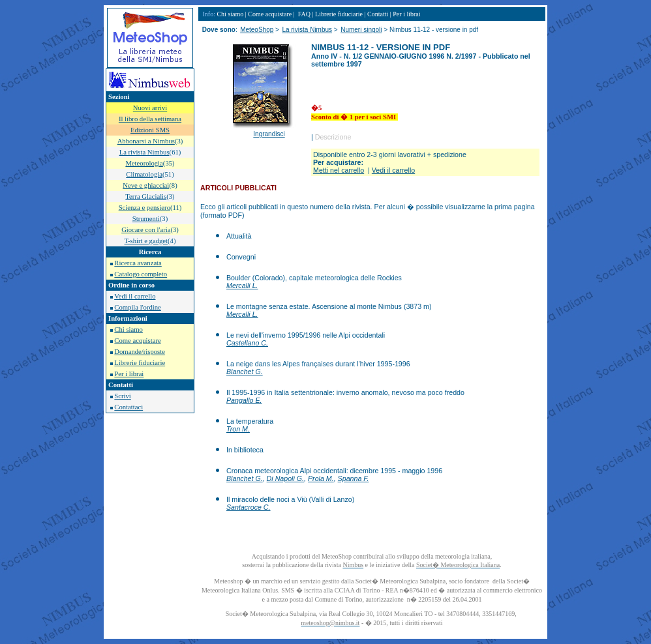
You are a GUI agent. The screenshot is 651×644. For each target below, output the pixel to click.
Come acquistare (137, 341)
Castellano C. (247, 343)
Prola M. (321, 478)
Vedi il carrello (135, 296)
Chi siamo (129, 329)
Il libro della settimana (150, 119)
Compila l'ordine (137, 307)
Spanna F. (354, 478)
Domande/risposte (140, 352)
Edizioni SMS (150, 130)
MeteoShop (257, 30)
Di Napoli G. (285, 478)
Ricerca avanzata (138, 263)
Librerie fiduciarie (140, 363)
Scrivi (122, 396)
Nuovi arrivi (150, 108)
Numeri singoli (361, 30)
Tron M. (238, 429)
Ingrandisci (269, 134)
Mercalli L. (242, 285)
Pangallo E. (244, 400)
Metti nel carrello (339, 170)
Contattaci (129, 407)
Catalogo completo (141, 274)
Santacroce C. (249, 507)
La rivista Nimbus (307, 30)
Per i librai (129, 374)
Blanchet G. (245, 372)
